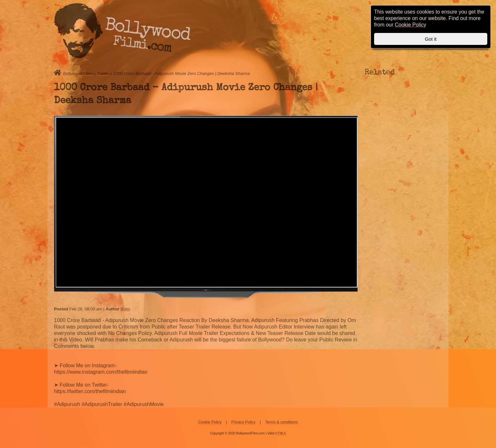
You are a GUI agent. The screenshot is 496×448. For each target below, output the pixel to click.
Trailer (103, 73)
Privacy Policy (243, 422)
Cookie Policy (210, 422)
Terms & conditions (281, 422)
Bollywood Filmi (78, 73)
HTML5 (280, 433)
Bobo (125, 309)
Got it (431, 39)
